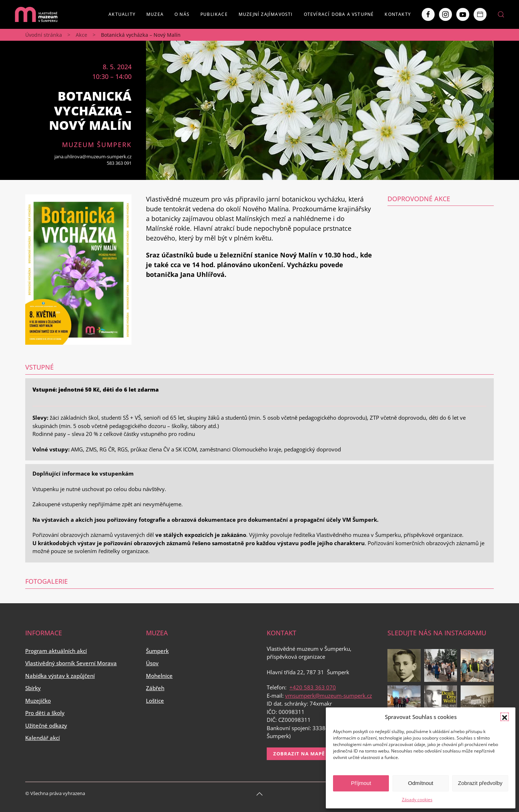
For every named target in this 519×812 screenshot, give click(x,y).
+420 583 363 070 (313, 687)
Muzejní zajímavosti (266, 14)
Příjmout (361, 783)
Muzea (155, 14)
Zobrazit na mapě (299, 754)
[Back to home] (36, 14)
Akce (81, 35)
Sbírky (33, 688)
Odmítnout (421, 783)
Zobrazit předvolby (480, 783)
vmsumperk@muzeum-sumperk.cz (329, 696)
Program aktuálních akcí (56, 651)
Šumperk (157, 651)
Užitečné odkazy (46, 725)
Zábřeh (155, 688)
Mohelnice (159, 676)
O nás (182, 14)
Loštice (155, 701)
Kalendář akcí (43, 738)
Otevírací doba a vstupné (339, 14)
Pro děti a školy (45, 713)
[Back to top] (259, 794)
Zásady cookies (417, 800)
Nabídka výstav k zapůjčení (60, 676)
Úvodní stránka (44, 35)
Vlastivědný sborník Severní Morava (71, 663)
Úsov (152, 663)
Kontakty (398, 14)
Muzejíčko (38, 701)
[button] (505, 717)
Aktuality (122, 14)
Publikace (214, 14)
